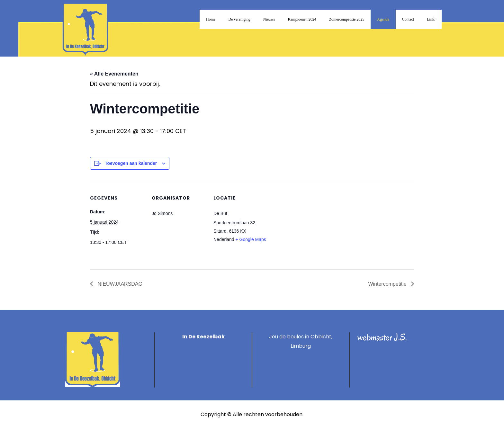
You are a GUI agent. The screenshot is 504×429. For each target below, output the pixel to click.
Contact (408, 19)
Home (211, 19)
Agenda (383, 19)
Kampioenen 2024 (302, 19)
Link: (431, 19)
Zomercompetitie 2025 (347, 19)
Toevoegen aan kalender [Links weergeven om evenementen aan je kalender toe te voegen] (131, 163)
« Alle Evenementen (114, 74)
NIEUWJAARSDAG (119, 284)
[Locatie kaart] (309, 224)
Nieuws (269, 19)
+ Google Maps (251, 239)
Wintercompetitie (388, 284)
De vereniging (239, 19)
